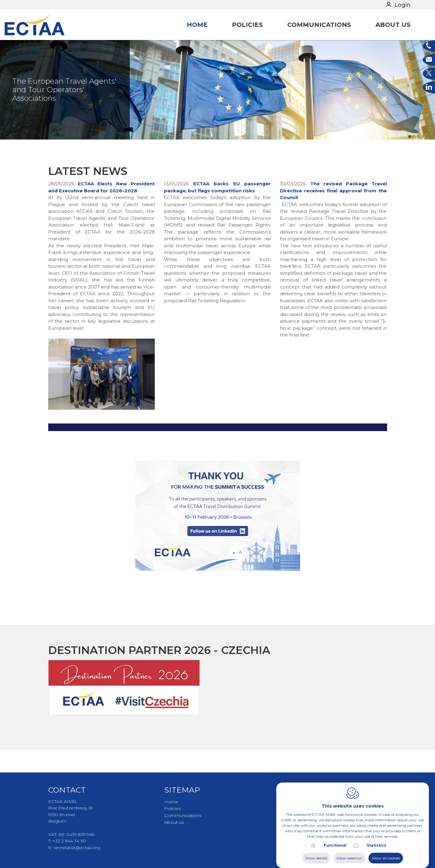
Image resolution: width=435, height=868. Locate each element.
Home (197, 25)
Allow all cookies (386, 852)
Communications (319, 25)
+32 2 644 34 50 (69, 841)
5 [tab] (427, 159)
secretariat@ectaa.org (77, 848)
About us (393, 25)
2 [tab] (414, 159)
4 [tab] (422, 159)
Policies (247, 25)
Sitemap (182, 790)
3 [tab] (418, 159)
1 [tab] (410, 159)
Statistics (376, 839)
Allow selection (349, 852)
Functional (335, 839)
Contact (67, 790)
